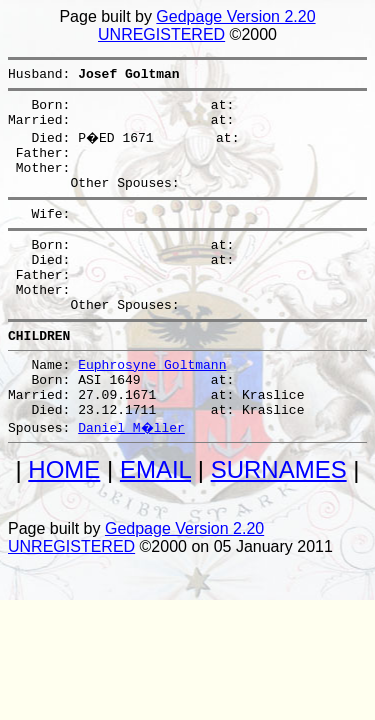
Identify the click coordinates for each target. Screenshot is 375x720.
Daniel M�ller (132, 478)
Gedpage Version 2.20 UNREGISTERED (207, 25)
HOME (64, 520)
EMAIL (155, 520)
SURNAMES (279, 520)
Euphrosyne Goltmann (152, 406)
